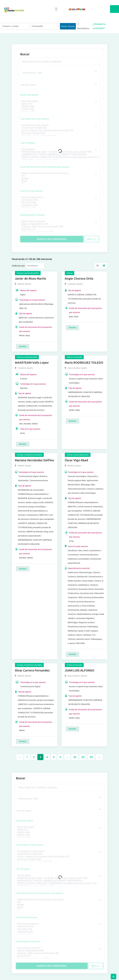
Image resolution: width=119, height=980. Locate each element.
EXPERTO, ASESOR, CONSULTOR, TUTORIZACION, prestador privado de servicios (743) (59, 157)
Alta (59, 176)
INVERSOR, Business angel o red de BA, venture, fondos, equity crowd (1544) (59, 152)
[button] (56, 9)
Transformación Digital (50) (59, 128)
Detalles (23, 346)
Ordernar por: (18, 265)
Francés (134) (59, 109)
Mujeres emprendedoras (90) (59, 224)
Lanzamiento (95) (59, 205)
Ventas (70, 273)
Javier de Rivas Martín (30, 278)
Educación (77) (59, 229)
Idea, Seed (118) (59, 203)
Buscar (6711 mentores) (52, 239)
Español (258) (59, 106)
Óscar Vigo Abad (76, 460)
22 (75, 757)
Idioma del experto (29, 95)
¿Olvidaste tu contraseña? (99, 26)
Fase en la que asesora (32, 191)
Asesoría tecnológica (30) (59, 133)
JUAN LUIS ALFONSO (79, 670)
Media (59, 181)
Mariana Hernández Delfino (34, 460)
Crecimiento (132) (59, 200)
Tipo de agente (28, 143)
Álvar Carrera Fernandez (32, 670)
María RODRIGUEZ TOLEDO (84, 362)
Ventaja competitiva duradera (29, 455)
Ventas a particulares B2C (28, 273)
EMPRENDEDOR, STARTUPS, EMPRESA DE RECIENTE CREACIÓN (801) (59, 155)
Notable (59, 179)
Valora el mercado (74, 357)
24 (91, 757)
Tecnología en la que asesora (35, 119)
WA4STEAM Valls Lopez (32, 362)
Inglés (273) (59, 104)
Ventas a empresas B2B (27, 357)
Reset (92, 239)
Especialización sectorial (32, 215)
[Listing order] (35, 266)
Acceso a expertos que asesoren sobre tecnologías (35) (59, 131)
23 (83, 757)
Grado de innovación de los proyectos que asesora (45, 167)
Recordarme (83, 26)
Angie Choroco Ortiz (79, 278)
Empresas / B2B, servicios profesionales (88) (59, 227)
